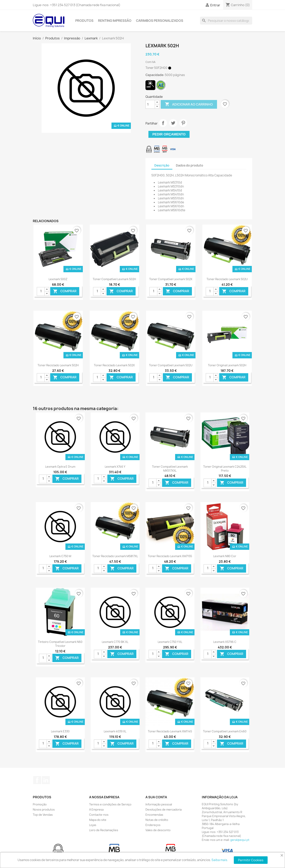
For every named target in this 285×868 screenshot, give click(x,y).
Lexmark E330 (60, 731)
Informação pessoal (159, 804)
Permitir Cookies (251, 860)
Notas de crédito (157, 820)
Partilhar (163, 123)
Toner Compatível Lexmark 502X (171, 279)
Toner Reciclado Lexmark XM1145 (170, 731)
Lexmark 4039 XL (115, 731)
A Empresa (96, 809)
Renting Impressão (115, 21)
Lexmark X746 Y (115, 467)
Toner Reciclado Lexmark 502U (227, 279)
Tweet (173, 123)
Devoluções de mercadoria (164, 809)
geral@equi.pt (240, 840)
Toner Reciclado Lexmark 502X (114, 365)
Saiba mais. (220, 860)
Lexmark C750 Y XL (170, 642)
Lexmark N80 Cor (225, 556)
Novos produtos (44, 809)
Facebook (37, 780)
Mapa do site (98, 820)
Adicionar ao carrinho (189, 104)
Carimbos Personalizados (160, 21)
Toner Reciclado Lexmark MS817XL (115, 556)
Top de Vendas (43, 815)
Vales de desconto (158, 830)
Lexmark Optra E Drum (60, 467)
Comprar (65, 291)
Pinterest (183, 123)
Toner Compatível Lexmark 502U (171, 365)
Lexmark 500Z (58, 279)
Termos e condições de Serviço (110, 804)
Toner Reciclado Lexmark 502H (58, 365)
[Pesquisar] (226, 21)
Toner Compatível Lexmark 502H (114, 279)
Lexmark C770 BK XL (115, 642)
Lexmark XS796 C (225, 642)
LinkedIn (46, 780)
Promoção (40, 804)
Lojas (93, 825)
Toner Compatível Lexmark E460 (225, 731)
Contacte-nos (99, 815)
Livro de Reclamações (104, 830)
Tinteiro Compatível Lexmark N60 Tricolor (60, 644)
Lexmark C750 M (60, 556)
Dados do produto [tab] (190, 165)
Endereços (153, 825)
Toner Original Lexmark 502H (227, 365)
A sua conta (156, 797)
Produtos (84, 21)
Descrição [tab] (162, 165)
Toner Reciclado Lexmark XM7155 (170, 556)
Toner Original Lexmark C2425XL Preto (225, 469)
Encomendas (154, 815)
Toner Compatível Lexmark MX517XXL (170, 469)
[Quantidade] (150, 104)
